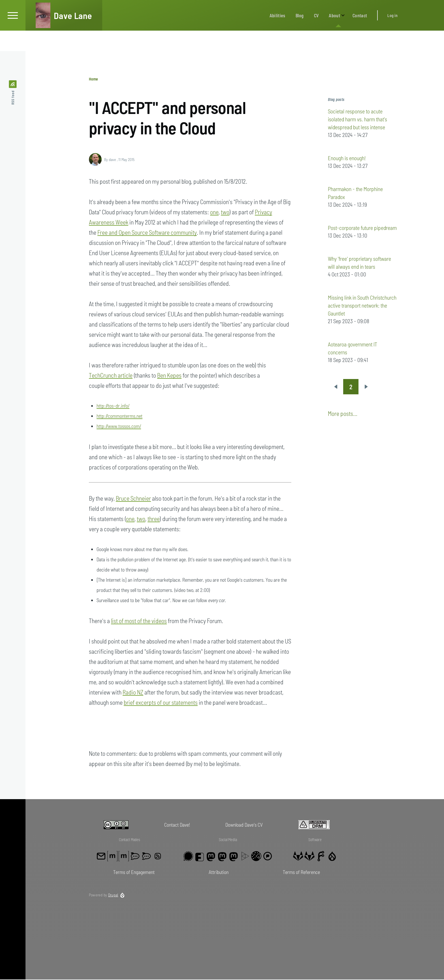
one (214, 212)
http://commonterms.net (119, 416)
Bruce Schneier (133, 498)
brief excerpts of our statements (161, 702)
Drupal (113, 895)
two (225, 212)
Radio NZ (133, 692)
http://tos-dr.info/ (113, 406)
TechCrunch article (111, 375)
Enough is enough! (347, 158)
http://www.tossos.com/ (119, 426)
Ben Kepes (169, 375)
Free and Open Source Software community (147, 232)
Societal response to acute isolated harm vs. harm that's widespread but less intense (357, 119)
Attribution (219, 872)
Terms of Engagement (134, 872)
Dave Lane (73, 36)
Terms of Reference (301, 872)
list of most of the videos (139, 621)
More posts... (343, 414)
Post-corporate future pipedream (362, 228)
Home (93, 79)
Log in (392, 36)
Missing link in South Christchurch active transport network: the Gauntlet (362, 306)
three (154, 519)
